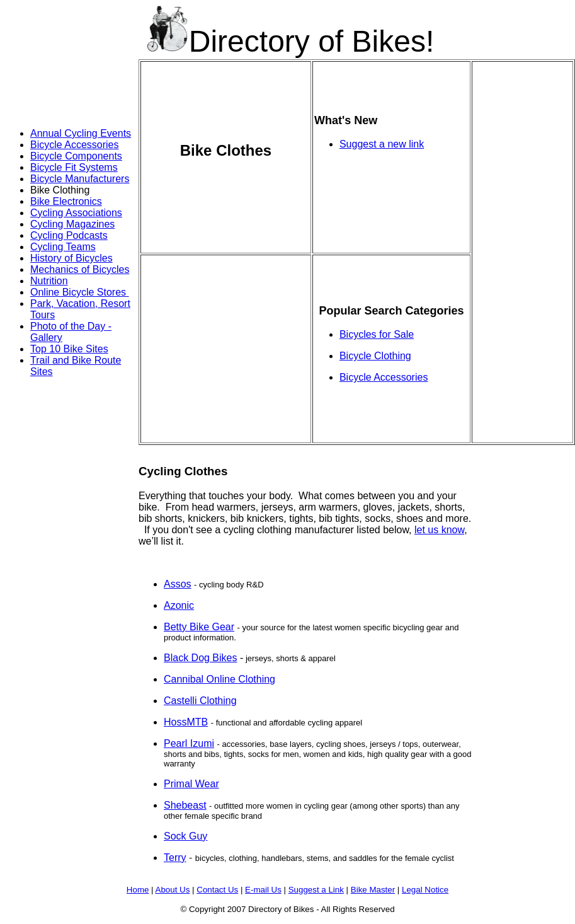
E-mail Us (263, 890)
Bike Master (373, 890)
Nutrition (49, 281)
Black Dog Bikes (201, 658)
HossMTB (186, 722)
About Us (173, 890)
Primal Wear (191, 784)
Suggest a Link (316, 890)
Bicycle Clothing (375, 356)
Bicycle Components (76, 156)
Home (138, 890)
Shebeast (185, 805)
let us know (439, 530)
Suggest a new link (382, 144)
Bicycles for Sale (377, 334)
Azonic (179, 605)
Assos (178, 584)
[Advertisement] (55, 87)
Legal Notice (425, 890)
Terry (175, 858)
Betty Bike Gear (199, 627)
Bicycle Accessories (75, 145)
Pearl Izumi (189, 743)
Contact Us (217, 890)
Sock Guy (185, 836)
